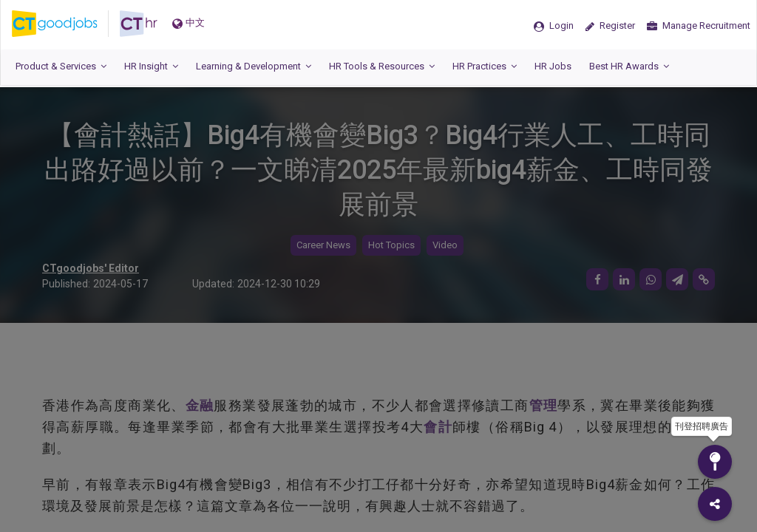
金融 (200, 405)
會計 (438, 427)
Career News (323, 245)
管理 (544, 405)
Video (445, 245)
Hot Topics (391, 245)
